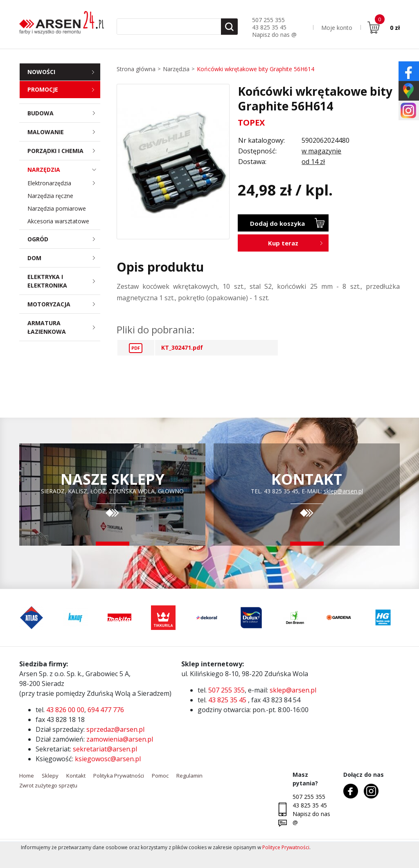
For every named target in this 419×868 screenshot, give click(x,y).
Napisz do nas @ (274, 35)
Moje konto (337, 28)
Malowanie (64, 132)
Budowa (64, 113)
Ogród (64, 239)
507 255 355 (268, 20)
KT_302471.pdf (182, 347)
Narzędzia (64, 170)
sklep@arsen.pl (343, 491)
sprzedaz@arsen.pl (115, 729)
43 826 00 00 (65, 710)
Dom (64, 258)
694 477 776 (106, 710)
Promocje (43, 89)
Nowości (41, 72)
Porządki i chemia (64, 151)
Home (27, 776)
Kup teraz (283, 243)
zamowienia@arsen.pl (120, 739)
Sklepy (50, 776)
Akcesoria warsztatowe (58, 221)
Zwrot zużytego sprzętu (48, 785)
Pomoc (160, 776)
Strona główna (136, 69)
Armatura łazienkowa (64, 327)
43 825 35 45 (269, 27)
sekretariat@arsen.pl (105, 749)
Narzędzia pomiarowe (57, 208)
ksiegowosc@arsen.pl (108, 759)
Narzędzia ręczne (50, 196)
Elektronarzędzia (64, 183)
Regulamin (189, 776)
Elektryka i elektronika (64, 281)
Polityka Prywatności (119, 776)
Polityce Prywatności (286, 847)
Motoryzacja (64, 304)
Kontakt (76, 776)
